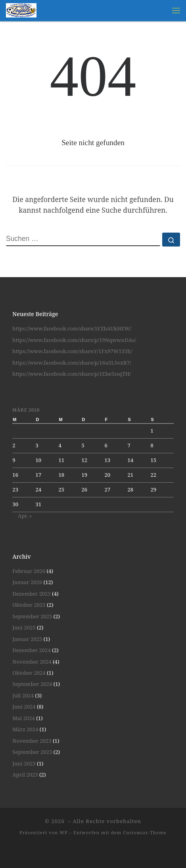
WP (63, 832)
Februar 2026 (29, 571)
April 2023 (25, 775)
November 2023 (32, 741)
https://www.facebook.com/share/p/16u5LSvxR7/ (72, 363)
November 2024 (32, 662)
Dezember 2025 (31, 594)
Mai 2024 (23, 718)
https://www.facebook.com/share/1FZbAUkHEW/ (72, 328)
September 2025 (32, 616)
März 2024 (25, 729)
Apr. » (25, 516)
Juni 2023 (24, 763)
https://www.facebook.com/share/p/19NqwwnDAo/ (74, 340)
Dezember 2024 (31, 650)
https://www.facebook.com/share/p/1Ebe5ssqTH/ (72, 374)
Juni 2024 (24, 707)
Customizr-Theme (145, 832)
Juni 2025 (24, 627)
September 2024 (32, 684)
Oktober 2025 (29, 605)
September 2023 (32, 752)
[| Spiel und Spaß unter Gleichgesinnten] (21, 10)
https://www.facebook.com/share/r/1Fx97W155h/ (72, 351)
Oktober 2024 (29, 673)
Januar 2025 (27, 639)
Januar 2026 (27, 582)
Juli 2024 (23, 695)
